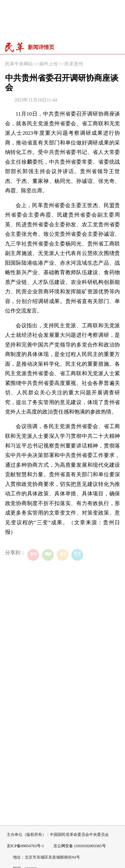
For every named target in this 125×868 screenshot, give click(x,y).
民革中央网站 (19, 64)
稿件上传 (49, 64)
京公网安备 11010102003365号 (77, 846)
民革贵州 (74, 64)
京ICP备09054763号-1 (25, 846)
